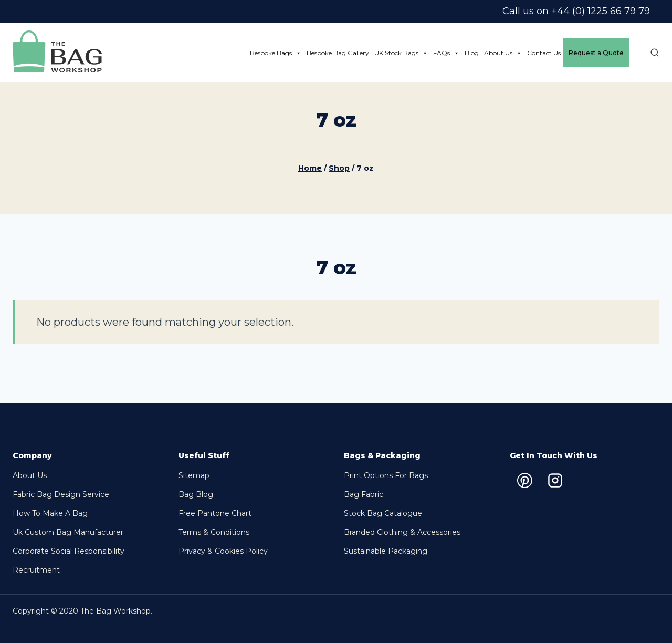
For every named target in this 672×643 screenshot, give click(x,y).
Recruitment (36, 570)
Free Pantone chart (215, 513)
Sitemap (194, 475)
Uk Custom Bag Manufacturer (68, 532)
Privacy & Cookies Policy (223, 551)
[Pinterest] (525, 480)
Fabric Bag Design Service (61, 494)
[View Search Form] (649, 53)
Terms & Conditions (214, 532)
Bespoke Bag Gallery (338, 53)
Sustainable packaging (386, 551)
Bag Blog (196, 494)
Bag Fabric (364, 494)
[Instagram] (555, 480)
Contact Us (544, 53)
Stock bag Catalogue (383, 513)
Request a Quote (596, 53)
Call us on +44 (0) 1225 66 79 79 (576, 11)
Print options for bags (386, 475)
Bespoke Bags (276, 53)
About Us (503, 53)
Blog (472, 53)
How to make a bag (50, 513)
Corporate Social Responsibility (69, 551)
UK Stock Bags (401, 53)
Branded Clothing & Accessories (402, 532)
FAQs (446, 53)
